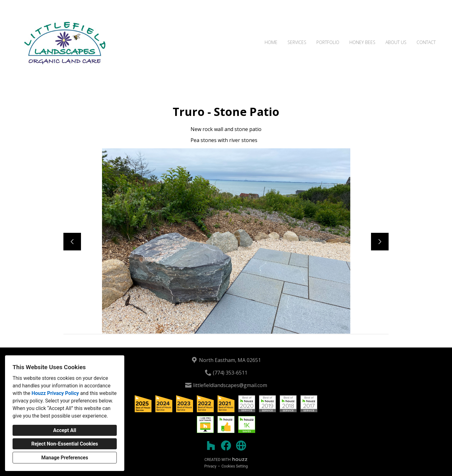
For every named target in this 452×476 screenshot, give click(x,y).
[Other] (241, 446)
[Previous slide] (72, 242)
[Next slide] (380, 242)
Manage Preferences (65, 458)
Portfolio (328, 42)
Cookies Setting (235, 466)
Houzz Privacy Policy (55, 393)
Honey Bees (362, 42)
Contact (426, 42)
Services (297, 42)
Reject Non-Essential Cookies (65, 444)
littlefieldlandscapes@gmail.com (230, 385)
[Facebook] (226, 446)
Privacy (210, 466)
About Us (396, 42)
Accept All (65, 430)
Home (271, 42)
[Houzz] (211, 446)
